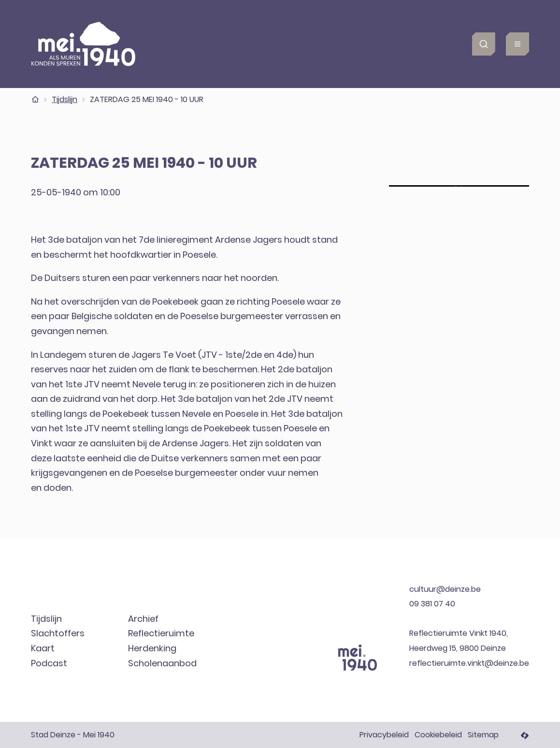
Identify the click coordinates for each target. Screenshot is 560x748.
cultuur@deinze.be (445, 589)
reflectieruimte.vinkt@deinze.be (469, 663)
